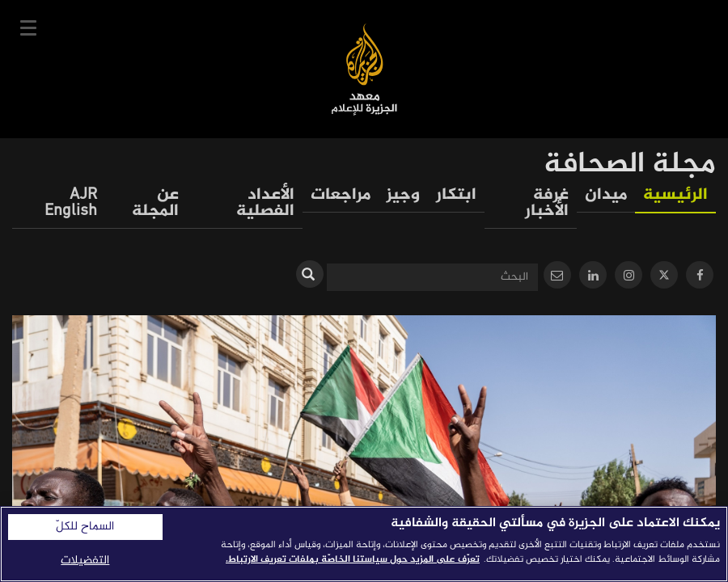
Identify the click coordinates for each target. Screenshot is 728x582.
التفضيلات (85, 561)
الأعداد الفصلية (265, 203)
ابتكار (456, 195)
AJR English (71, 203)
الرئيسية (675, 195)
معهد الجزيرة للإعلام (364, 69)
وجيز (403, 195)
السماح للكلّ (85, 527)
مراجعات (341, 195)
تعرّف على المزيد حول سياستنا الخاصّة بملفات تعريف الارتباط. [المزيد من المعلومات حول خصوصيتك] (353, 559)
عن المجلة (155, 203)
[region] (364, 544)
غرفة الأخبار (547, 203)
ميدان (606, 195)
